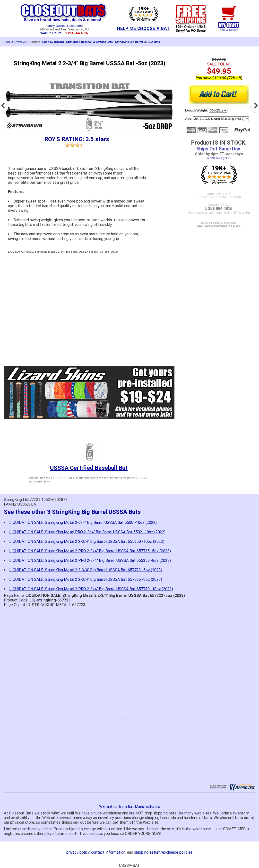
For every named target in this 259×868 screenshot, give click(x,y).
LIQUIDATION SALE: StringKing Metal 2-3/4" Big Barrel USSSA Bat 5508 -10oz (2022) (83, 522)
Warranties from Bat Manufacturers (129, 807)
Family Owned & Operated (64, 26)
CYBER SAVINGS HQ (17, 42)
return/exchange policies (171, 852)
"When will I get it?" (219, 158)
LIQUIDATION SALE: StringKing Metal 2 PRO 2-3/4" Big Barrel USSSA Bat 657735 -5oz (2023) (90, 551)
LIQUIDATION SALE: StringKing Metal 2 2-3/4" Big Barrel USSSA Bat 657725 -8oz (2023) (86, 579)
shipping (141, 852)
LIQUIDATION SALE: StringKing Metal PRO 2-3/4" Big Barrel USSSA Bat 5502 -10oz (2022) (87, 532)
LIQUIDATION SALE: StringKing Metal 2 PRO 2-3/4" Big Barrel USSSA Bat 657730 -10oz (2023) (91, 589)
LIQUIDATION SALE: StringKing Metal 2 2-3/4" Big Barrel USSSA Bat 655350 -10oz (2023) (87, 541)
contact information (108, 852)
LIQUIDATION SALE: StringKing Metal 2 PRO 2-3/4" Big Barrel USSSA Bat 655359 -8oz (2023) (90, 560)
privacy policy (78, 852)
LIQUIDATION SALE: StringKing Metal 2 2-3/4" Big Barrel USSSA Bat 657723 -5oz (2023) (86, 570)
